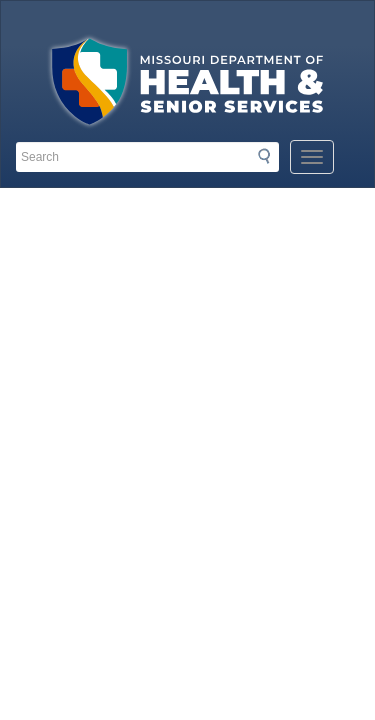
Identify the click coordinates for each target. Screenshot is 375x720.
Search (270, 156)
